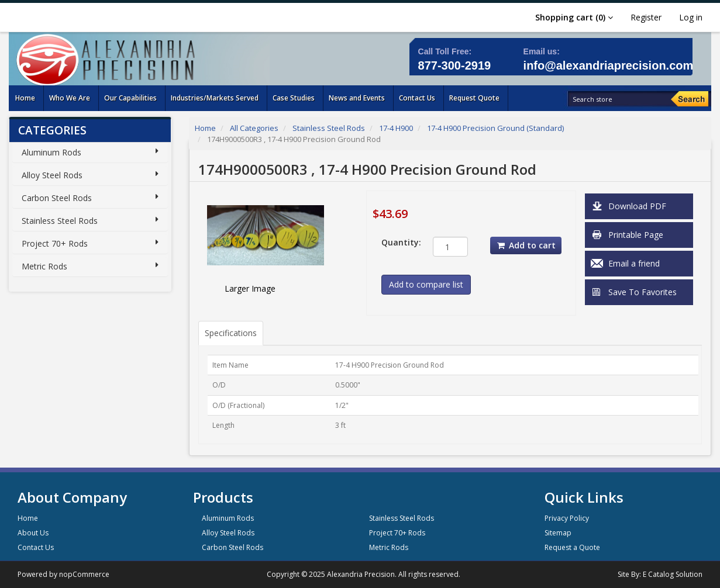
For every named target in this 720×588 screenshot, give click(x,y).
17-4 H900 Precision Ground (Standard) (495, 128)
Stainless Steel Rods (60, 221)
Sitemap (558, 533)
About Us (33, 533)
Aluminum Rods (51, 152)
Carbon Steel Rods (57, 198)
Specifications (231, 333)
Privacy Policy (567, 518)
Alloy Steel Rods (52, 175)
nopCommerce (84, 574)
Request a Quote (572, 547)
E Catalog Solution (673, 574)
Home (205, 128)
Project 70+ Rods (55, 243)
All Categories (254, 128)
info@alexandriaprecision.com (609, 65)
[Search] (690, 99)
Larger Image (250, 288)
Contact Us (36, 547)
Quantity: (398, 242)
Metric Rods (44, 266)
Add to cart (526, 245)
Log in (691, 17)
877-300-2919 (455, 65)
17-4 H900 (396, 128)
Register (646, 17)
